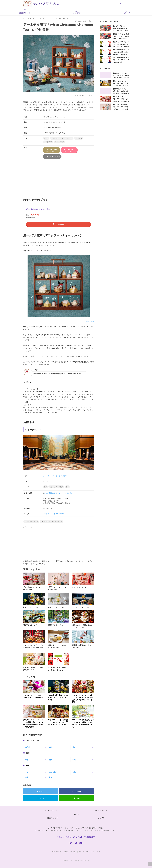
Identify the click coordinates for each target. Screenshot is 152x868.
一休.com (55, 514)
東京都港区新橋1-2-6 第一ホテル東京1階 (58, 493)
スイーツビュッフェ (101, 810)
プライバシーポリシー (85, 852)
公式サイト (47, 514)
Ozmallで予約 (69, 150)
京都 (74, 772)
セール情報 (76, 12)
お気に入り (76, 814)
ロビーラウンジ (48, 476)
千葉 (74, 760)
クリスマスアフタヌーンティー (62, 138)
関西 (28, 766)
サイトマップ (97, 852)
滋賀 (50, 777)
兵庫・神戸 (53, 772)
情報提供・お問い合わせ (70, 852)
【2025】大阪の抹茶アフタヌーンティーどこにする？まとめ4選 (58, 697)
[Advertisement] (59, 181)
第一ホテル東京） (62, 476)
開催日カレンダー (25, 12)
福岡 (50, 747)
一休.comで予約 (51, 150)
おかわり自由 (59, 142)
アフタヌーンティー (31, 522)
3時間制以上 (48, 142)
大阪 (27, 772)
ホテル (46, 138)
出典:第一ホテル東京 (90, 321)
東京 (45, 487)
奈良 (27, 777)
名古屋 (28, 747)
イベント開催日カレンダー (51, 818)
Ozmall (62, 514)
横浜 (50, 760)
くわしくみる (60, 224)
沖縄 (74, 747)
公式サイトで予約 (52, 156)
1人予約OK (79, 138)
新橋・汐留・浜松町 (56, 487)
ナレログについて (57, 852)
